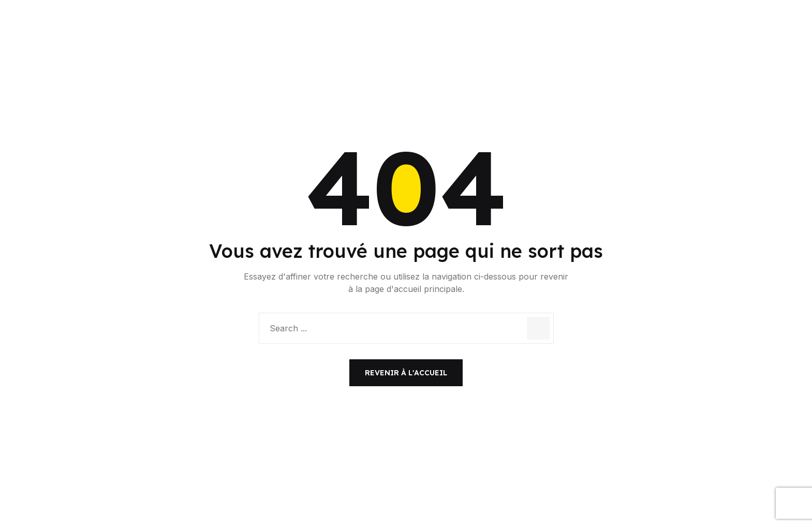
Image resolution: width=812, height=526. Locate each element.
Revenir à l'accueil (406, 373)
